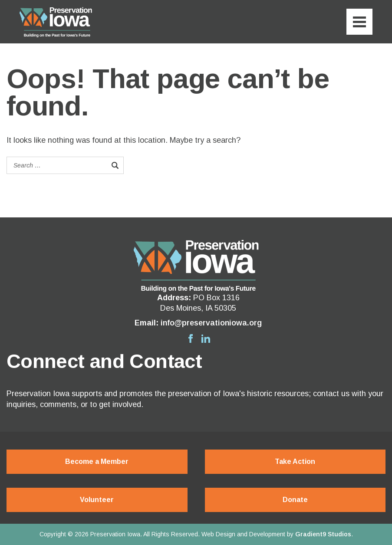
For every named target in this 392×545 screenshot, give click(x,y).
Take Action (295, 461)
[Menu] (359, 22)
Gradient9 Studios (323, 534)
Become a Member (97, 461)
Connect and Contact (104, 361)
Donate (295, 500)
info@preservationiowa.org (211, 323)
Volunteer (97, 500)
